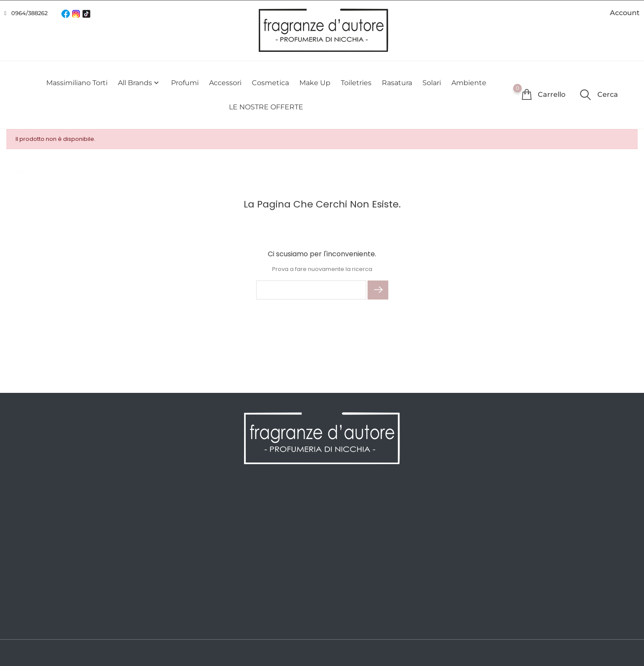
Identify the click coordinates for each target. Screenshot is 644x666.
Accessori (225, 83)
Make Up (315, 83)
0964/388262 (29, 13)
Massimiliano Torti (77, 83)
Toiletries (356, 83)
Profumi (185, 83)
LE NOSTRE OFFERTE (266, 107)
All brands (139, 83)
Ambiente (469, 83)
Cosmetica (270, 83)
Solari (432, 83)
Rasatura (397, 83)
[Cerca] (311, 290)
